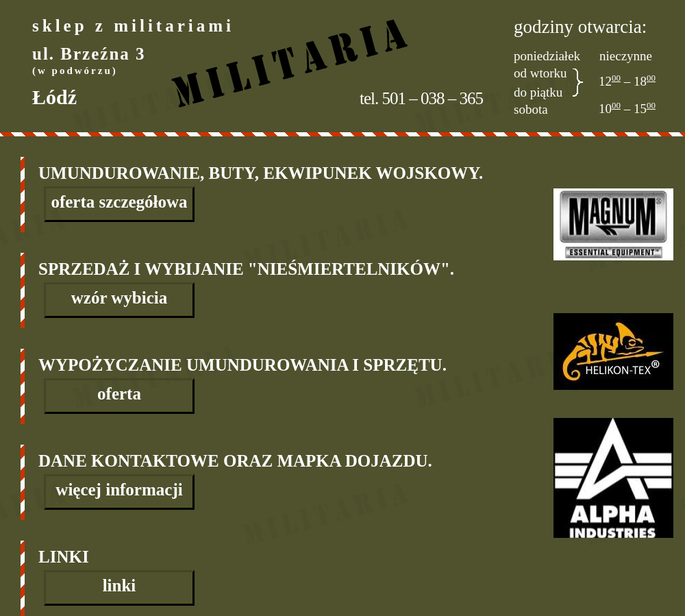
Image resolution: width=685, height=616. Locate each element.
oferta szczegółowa (119, 202)
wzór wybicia (120, 298)
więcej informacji (119, 490)
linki (120, 586)
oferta (119, 394)
